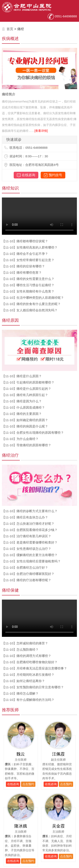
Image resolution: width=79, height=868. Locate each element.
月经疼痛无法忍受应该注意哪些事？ (34, 668)
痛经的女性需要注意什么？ (28, 279)
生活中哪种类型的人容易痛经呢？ (33, 298)
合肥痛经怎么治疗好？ (25, 567)
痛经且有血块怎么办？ (25, 517)
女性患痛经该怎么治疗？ (26, 549)
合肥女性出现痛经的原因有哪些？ (33, 433)
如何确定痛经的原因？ (25, 420)
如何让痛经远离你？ (23, 681)
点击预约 (28, 784)
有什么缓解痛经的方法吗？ (28, 700)
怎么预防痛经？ (20, 649)
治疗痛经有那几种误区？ (26, 536)
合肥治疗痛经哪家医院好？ (28, 574)
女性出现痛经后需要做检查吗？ (31, 561)
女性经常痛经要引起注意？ (28, 260)
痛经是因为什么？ (22, 401)
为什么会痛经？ (20, 439)
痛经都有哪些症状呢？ (25, 241)
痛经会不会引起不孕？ (25, 254)
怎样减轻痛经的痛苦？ (25, 643)
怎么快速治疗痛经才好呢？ (28, 524)
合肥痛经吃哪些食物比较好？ (30, 662)
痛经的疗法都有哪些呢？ (26, 580)
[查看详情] (41, 131)
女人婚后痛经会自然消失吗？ (30, 310)
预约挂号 (53, 175)
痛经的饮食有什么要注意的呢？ (31, 304)
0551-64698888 (62, 16)
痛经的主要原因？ (22, 414)
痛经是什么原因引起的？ (26, 389)
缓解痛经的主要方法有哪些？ (30, 555)
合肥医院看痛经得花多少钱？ (30, 530)
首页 (10, 29)
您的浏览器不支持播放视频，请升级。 (39, 216)
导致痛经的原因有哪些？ (26, 445)
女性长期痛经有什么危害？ (28, 291)
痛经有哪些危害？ (22, 272)
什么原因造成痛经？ (23, 407)
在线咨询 (26, 175)
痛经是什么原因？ (22, 376)
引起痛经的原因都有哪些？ (28, 382)
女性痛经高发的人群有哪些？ (30, 247)
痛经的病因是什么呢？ (25, 426)
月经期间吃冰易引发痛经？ (28, 675)
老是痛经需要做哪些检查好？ (30, 542)
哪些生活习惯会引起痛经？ (28, 285)
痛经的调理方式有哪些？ (26, 656)
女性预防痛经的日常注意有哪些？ (33, 687)
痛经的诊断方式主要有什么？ (30, 511)
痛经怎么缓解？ (20, 693)
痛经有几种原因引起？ (25, 395)
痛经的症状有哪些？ (23, 266)
